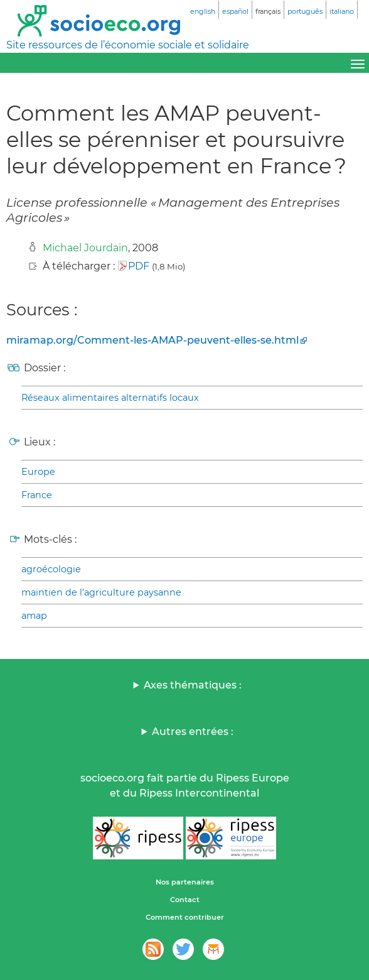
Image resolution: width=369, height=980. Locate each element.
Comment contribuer (185, 917)
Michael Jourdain (85, 248)
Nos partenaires (185, 882)
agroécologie (51, 569)
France (37, 495)
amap (34, 616)
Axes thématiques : (193, 685)
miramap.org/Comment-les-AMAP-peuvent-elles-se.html (152, 340)
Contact (185, 900)
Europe (38, 472)
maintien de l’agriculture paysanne (101, 592)
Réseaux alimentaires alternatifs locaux (110, 398)
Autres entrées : (193, 732)
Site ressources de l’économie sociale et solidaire (128, 45)
